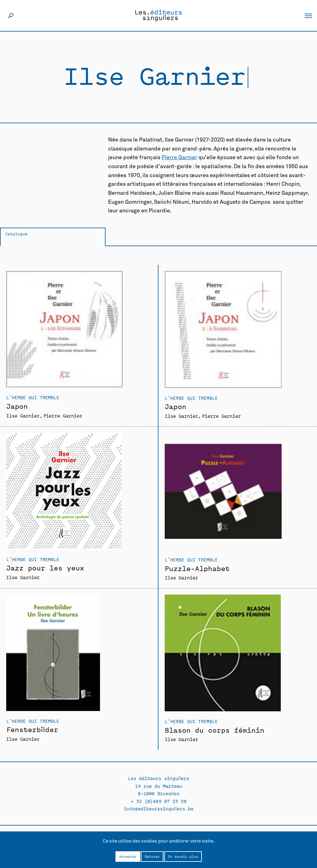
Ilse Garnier (23, 415)
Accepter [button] (128, 856)
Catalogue (16, 234)
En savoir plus (183, 856)
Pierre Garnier (179, 158)
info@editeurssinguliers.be (159, 808)
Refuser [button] (152, 856)
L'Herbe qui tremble (33, 397)
